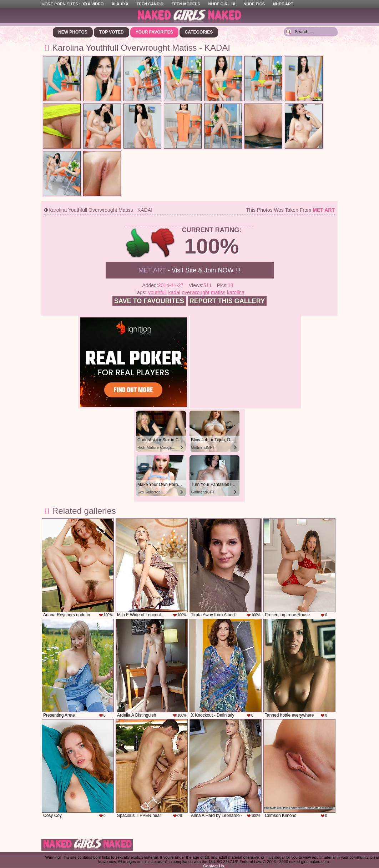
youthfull (157, 292)
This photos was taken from (290, 210)
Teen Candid (150, 4)
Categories (199, 32)
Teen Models (186, 4)
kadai (174, 292)
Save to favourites (149, 301)
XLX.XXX (120, 4)
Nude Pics (254, 4)
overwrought (196, 292)
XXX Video (93, 4)
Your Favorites (154, 32)
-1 (163, 243)
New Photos (73, 32)
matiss (218, 292)
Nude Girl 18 (222, 4)
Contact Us (213, 866)
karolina (236, 292)
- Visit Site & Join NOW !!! (190, 270)
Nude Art (283, 4)
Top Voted (112, 32)
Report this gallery (227, 301)
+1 (138, 243)
